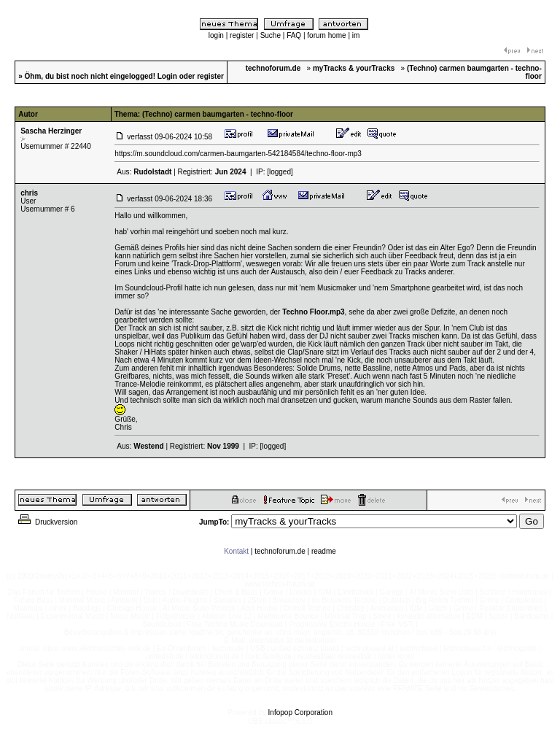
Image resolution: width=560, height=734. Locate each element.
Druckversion (47, 522)
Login (167, 76)
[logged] (280, 172)
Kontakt (236, 551)
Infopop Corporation (300, 712)
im (356, 35)
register (242, 35)
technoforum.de (280, 551)
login (216, 35)
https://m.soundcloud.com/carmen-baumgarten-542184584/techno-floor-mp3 (238, 154)
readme (324, 551)
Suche (271, 35)
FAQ (294, 35)
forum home (326, 35)
